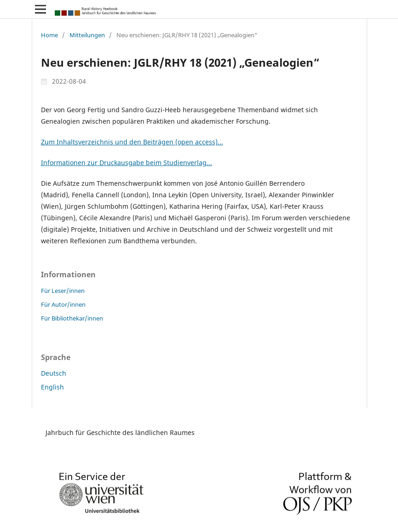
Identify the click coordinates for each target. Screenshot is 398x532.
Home (49, 35)
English (52, 387)
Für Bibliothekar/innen (72, 318)
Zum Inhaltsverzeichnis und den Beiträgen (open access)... (132, 142)
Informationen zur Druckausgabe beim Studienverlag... (127, 163)
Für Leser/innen (63, 291)
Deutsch (54, 373)
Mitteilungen (87, 35)
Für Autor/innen (63, 304)
